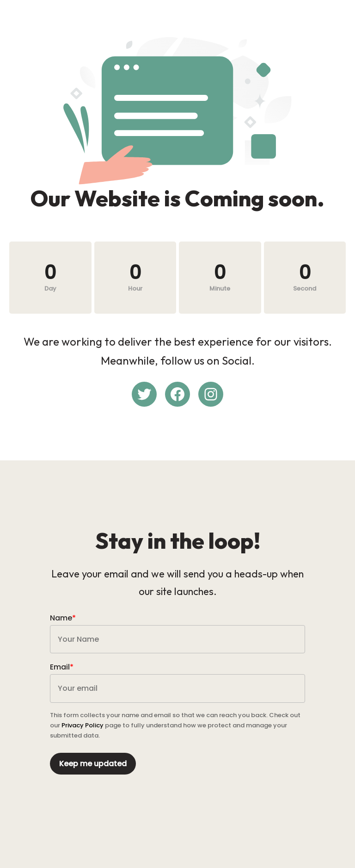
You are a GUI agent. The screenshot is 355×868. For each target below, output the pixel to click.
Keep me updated (93, 764)
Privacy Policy (83, 725)
